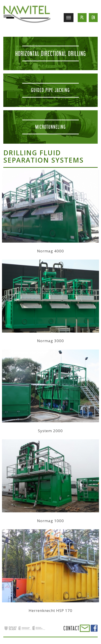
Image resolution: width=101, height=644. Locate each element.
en (93, 17)
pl (82, 17)
